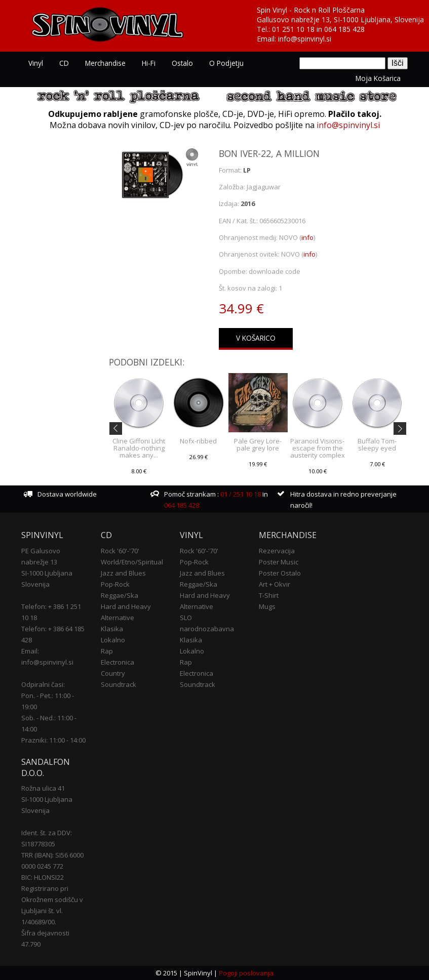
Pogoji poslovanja (246, 973)
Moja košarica (378, 78)
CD (64, 63)
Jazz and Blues (123, 573)
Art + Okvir (275, 584)
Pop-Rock (115, 584)
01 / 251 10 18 (240, 494)
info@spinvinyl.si (305, 39)
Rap (107, 651)
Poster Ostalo (280, 573)
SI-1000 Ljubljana (47, 573)
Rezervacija (277, 551)
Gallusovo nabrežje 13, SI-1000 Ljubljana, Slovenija (340, 19)
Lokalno (113, 640)
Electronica (118, 662)
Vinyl (36, 63)
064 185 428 (344, 29)
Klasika (112, 629)
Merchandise (105, 63)
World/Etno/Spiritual (132, 562)
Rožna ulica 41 (43, 788)
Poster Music (279, 562)
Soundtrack (119, 684)
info (307, 237)
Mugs (267, 606)
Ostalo (182, 63)
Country (113, 673)
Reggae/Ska (120, 595)
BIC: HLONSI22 (43, 877)
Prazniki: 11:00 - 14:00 (53, 740)
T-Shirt (269, 595)
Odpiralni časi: (43, 684)
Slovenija (35, 584)
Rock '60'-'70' (120, 551)
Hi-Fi (149, 63)
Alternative (118, 618)
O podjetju (226, 63)
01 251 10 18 (293, 29)
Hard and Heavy (126, 606)
